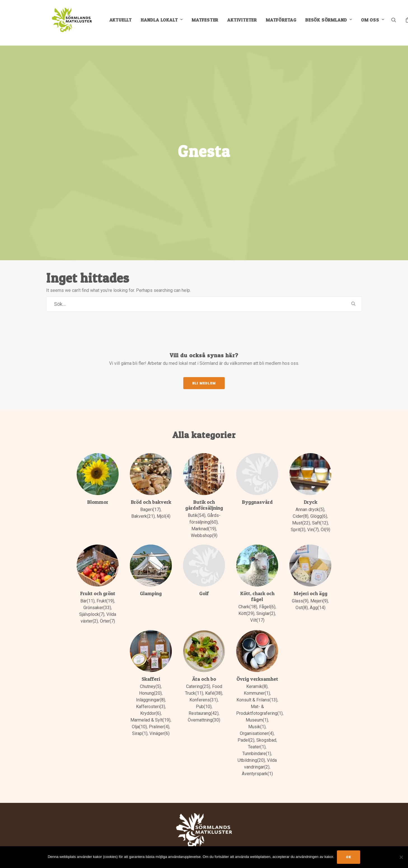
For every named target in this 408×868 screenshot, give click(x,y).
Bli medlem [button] (204, 375)
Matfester (209, 23)
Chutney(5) (150, 678)
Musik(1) (257, 719)
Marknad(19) (204, 521)
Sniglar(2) (266, 605)
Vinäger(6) (160, 725)
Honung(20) (150, 685)
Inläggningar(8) (151, 692)
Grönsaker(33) (97, 599)
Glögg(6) (319, 508)
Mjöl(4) (164, 508)
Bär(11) (87, 593)
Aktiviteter (247, 23)
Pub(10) (204, 698)
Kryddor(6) (151, 705)
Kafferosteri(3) (151, 698)
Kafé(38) (214, 685)
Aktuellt (125, 23)
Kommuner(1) (257, 685)
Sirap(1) (140, 725)
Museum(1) (257, 712)
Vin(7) (313, 521)
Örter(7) (107, 613)
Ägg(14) (318, 599)
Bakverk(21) (143, 508)
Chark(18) (248, 599)
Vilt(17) (257, 612)
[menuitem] (125, 23)
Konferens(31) (204, 692)
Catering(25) (198, 678)
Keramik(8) (257, 678)
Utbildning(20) (251, 752)
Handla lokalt (166, 23)
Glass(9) (300, 593)
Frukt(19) (105, 593)
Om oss (377, 23)
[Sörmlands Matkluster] (71, 23)
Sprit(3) (298, 521)
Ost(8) (302, 599)
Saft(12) (320, 515)
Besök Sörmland (333, 23)
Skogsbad (266, 732)
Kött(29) (246, 605)
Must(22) (301, 515)
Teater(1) (257, 739)
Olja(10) (139, 719)
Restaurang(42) (204, 705)
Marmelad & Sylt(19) (150, 712)
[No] (401, 857)
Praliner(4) (159, 719)
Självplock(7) (92, 606)
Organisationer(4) (257, 725)
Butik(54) (197, 507)
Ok (349, 857)
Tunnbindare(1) (257, 745)
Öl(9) (325, 521)
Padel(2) (246, 732)
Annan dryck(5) (310, 501)
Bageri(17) (150, 501)
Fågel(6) (267, 599)
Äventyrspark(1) (257, 766)
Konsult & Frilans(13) (257, 692)
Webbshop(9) (204, 527)
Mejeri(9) (319, 593)
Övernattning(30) (204, 712)
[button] (402, 23)
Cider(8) (301, 508)
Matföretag (286, 23)
